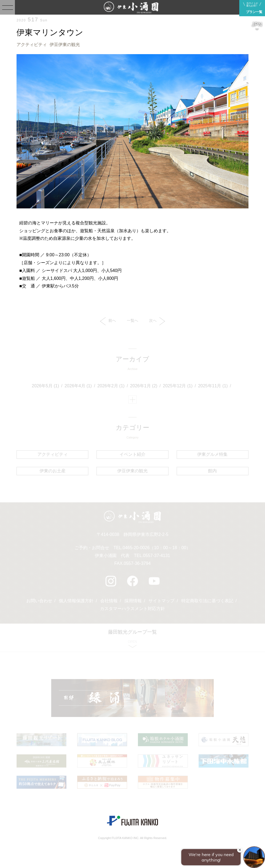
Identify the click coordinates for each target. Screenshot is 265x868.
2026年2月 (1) (111, 386)
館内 (212, 471)
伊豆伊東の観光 (65, 45)
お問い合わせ (39, 601)
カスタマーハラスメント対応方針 (132, 609)
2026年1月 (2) (144, 386)
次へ (157, 321)
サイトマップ (161, 601)
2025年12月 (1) (178, 386)
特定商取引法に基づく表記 (207, 601)
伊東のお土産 (53, 471)
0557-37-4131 (157, 556)
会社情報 (109, 601)
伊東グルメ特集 (212, 454)
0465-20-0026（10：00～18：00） (156, 548)
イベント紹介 (132, 454)
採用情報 (133, 601)
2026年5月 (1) (45, 386)
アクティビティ (32, 45)
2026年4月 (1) (78, 386)
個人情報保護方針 (76, 601)
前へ (108, 321)
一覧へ (132, 320)
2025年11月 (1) (213, 386)
